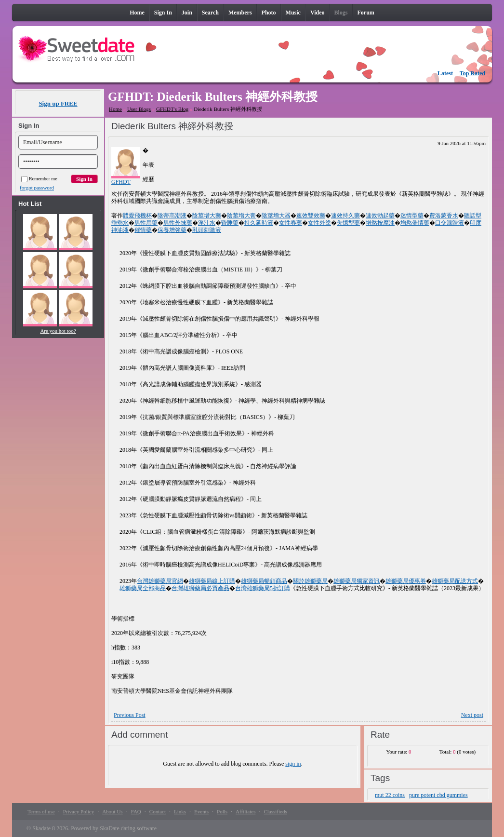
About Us (112, 811)
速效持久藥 (345, 216)
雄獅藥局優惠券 (406, 581)
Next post (472, 715)
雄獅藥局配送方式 (455, 581)
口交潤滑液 (450, 223)
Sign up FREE (58, 103)
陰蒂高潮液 (172, 216)
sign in (293, 764)
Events (201, 811)
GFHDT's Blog (172, 109)
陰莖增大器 (276, 216)
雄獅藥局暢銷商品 (264, 581)
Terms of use (41, 811)
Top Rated (472, 73)
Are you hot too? (58, 331)
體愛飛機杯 (137, 216)
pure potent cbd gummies (438, 795)
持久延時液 (259, 223)
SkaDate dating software (128, 828)
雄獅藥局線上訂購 (212, 581)
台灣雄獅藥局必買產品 (200, 588)
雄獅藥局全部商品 (143, 588)
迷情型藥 (412, 216)
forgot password (37, 188)
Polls (222, 811)
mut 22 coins (390, 795)
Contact (158, 811)
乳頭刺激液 (207, 230)
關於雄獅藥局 (310, 581)
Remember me (39, 179)
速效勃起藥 (380, 216)
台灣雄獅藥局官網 (160, 581)
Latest (445, 73)
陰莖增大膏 (241, 216)
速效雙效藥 (311, 216)
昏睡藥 (230, 223)
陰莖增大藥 (207, 216)
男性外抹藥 (178, 223)
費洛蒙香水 (444, 216)
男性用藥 (146, 223)
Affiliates (245, 811)
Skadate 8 (44, 828)
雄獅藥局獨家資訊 (357, 581)
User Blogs (139, 109)
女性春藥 (291, 223)
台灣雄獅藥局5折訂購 (263, 588)
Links (180, 811)
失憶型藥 (348, 223)
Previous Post (130, 715)
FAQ (136, 811)
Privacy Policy (79, 811)
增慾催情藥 (415, 223)
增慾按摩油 (380, 223)
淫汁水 (207, 223)
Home (115, 109)
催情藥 (143, 230)
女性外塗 (319, 223)
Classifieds (275, 811)
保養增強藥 (172, 230)
